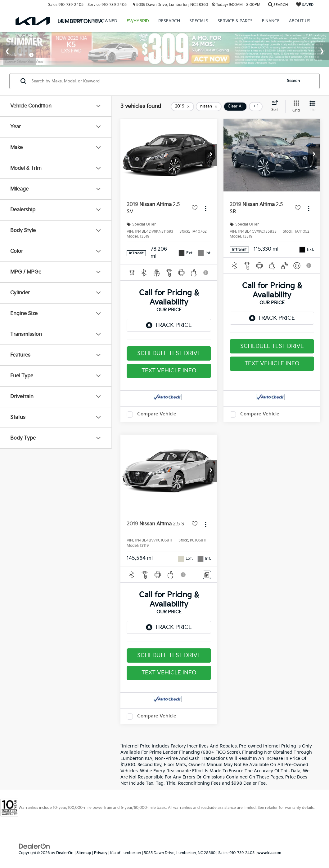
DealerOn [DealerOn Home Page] (65, 853)
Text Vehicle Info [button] (169, 371)
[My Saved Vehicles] (305, 5)
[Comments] (207, 575)
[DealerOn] (34, 846)
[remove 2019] (182, 107)
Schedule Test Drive (169, 353)
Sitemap (84, 853)
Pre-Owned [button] (104, 21)
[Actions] (206, 208)
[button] (211, 155)
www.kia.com (269, 853)
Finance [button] (271, 21)
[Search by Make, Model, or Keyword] (156, 81)
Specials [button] (199, 21)
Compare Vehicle (157, 414)
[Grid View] (295, 107)
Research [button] (169, 21)
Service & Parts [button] (235, 21)
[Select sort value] (277, 106)
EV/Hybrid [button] (138, 21)
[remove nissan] (209, 107)
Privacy (101, 853)
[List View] (313, 107)
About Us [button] (300, 21)
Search (293, 81)
